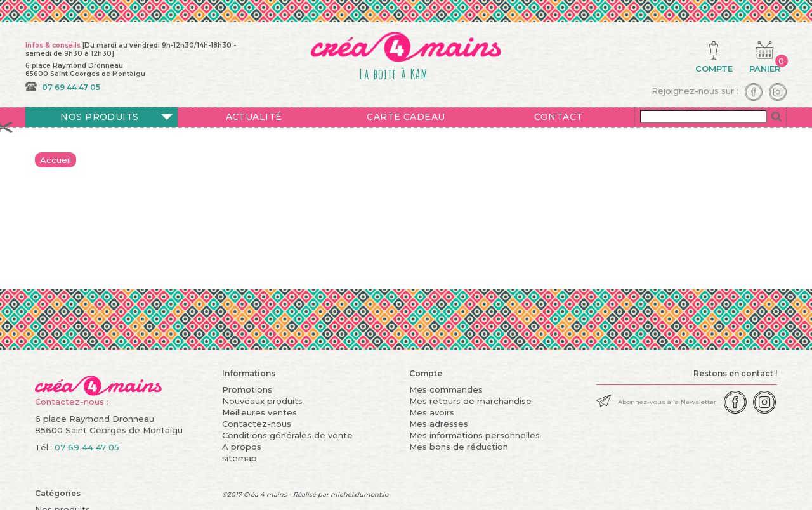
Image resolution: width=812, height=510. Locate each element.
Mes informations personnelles (475, 435)
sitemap (239, 458)
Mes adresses (439, 424)
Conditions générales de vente (287, 435)
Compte (426, 373)
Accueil (56, 160)
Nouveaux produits (262, 401)
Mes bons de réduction (459, 447)
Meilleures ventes (259, 412)
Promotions (247, 389)
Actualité (254, 117)
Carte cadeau (406, 117)
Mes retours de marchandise (470, 401)
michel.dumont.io (359, 494)
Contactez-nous (257, 424)
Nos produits (99, 117)
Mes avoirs (432, 412)
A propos (242, 447)
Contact (559, 117)
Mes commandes (446, 389)
